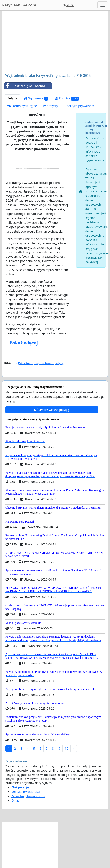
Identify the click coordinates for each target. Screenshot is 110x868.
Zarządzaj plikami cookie (28, 796)
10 (66, 749)
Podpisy (67, 98)
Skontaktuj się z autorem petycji (40, 363)
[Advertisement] (55, 42)
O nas (15, 801)
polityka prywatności (81, 106)
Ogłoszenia (36, 98)
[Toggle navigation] (103, 5)
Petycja (12, 98)
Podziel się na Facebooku (27, 86)
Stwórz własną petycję (52, 410)
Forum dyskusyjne (22, 106)
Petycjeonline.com (19, 5)
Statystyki (52, 106)
